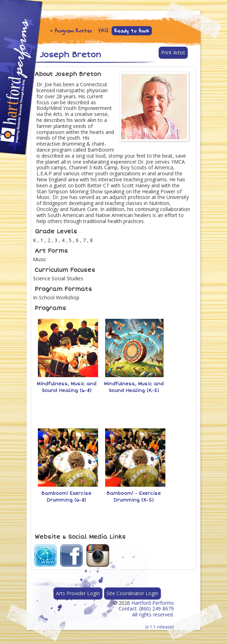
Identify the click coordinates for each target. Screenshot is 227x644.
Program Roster (71, 31)
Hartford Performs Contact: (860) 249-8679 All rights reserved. (146, 614)
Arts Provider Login (78, 593)
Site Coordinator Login (132, 593)
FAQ (103, 31)
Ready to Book (132, 31)
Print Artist (173, 52)
